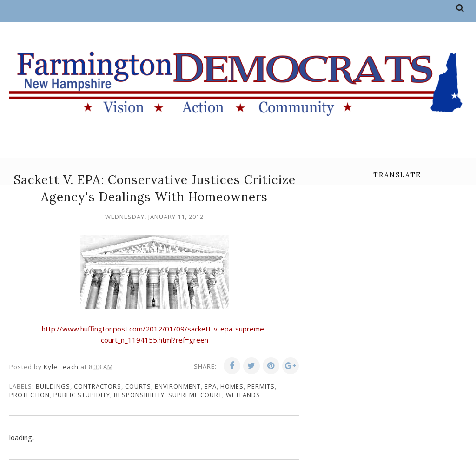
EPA (211, 386)
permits (261, 386)
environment (178, 386)
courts (138, 386)
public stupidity (82, 395)
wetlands (243, 395)
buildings (53, 386)
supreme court (195, 395)
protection (30, 395)
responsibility (139, 395)
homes (232, 386)
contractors (98, 386)
